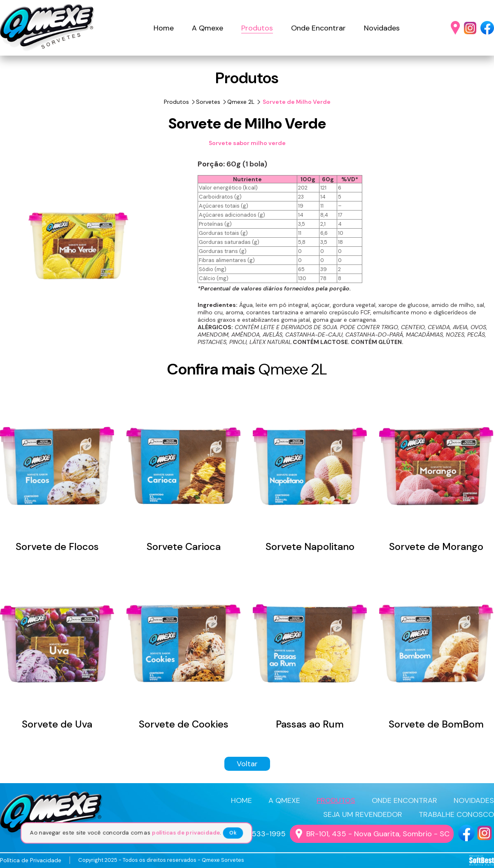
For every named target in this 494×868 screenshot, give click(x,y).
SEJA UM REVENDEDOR (363, 814)
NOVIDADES (474, 800)
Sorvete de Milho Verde (296, 102)
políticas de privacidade (187, 833)
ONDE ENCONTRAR (404, 800)
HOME (241, 800)
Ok (234, 833)
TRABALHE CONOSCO (456, 814)
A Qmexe (207, 28)
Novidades (382, 28)
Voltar (247, 764)
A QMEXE (284, 800)
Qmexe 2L (241, 102)
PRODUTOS (336, 800)
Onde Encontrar (318, 28)
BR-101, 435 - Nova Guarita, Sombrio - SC (378, 834)
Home (164, 28)
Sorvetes (208, 102)
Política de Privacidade (31, 860)
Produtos (257, 28)
